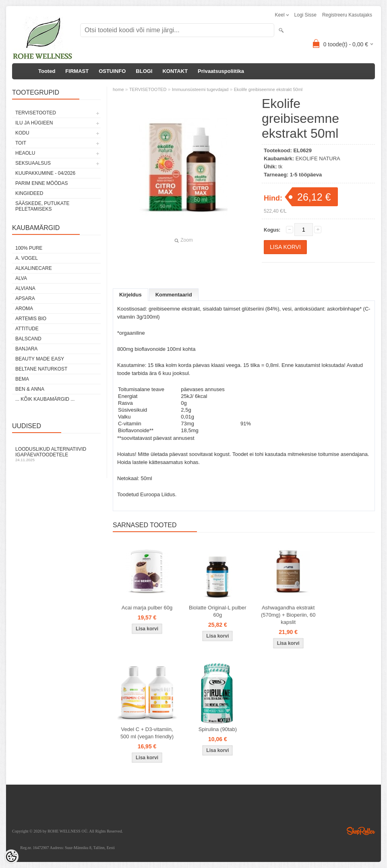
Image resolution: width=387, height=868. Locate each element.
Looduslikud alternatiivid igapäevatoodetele (56, 454)
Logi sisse (305, 15)
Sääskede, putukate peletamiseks (42, 206)
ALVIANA (25, 288)
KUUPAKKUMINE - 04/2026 (45, 173)
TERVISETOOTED (36, 113)
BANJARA (26, 349)
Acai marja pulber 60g (147, 608)
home (118, 89)
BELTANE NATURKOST (41, 369)
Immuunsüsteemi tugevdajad (200, 89)
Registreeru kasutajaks (347, 15)
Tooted (47, 71)
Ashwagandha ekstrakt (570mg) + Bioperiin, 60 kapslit (288, 615)
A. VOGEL (27, 258)
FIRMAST (77, 71)
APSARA (25, 298)
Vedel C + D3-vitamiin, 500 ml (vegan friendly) (147, 733)
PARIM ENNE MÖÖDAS (41, 183)
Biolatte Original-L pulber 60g (218, 611)
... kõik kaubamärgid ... (45, 399)
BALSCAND (28, 339)
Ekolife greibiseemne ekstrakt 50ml (268, 89)
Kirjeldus (130, 295)
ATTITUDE (27, 329)
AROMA (24, 309)
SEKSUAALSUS (33, 163)
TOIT (21, 143)
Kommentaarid (174, 295)
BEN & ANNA (30, 389)
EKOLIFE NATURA (318, 158)
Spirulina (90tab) (218, 729)
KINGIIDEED (29, 193)
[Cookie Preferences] (11, 857)
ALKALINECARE (34, 268)
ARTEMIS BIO (31, 319)
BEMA (22, 379)
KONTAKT (175, 71)
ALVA (21, 278)
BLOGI (144, 71)
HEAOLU (25, 153)
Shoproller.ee (361, 831)
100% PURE (29, 248)
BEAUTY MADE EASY (40, 359)
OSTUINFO (112, 71)
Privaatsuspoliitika (221, 71)
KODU (22, 133)
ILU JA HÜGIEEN (34, 123)
